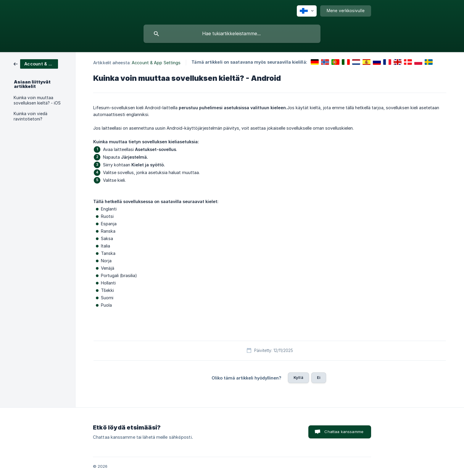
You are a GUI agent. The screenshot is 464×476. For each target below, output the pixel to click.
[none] (307, 11)
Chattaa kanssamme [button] (344, 432)
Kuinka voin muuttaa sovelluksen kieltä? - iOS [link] (37, 100)
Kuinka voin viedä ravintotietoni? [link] (30, 116)
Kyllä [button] (298, 377)
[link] (36, 63)
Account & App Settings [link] (156, 63)
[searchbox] (232, 34)
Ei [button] (319, 377)
